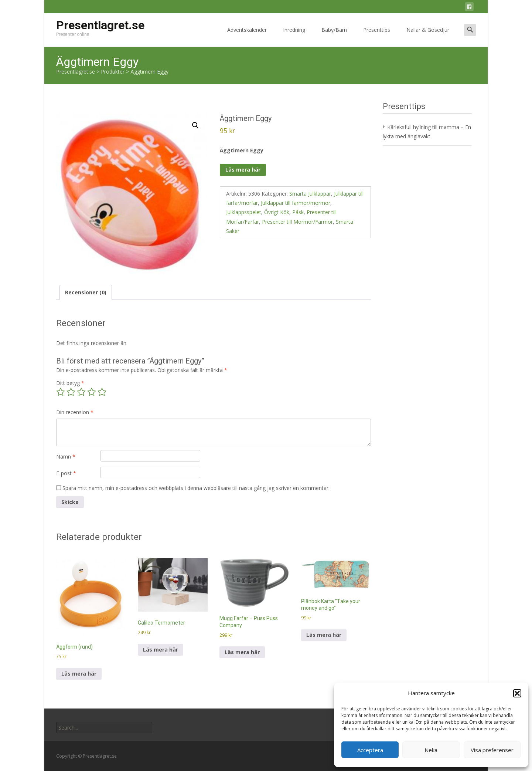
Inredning (294, 36)
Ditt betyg (70, 383)
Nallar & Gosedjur (428, 36)
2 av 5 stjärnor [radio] (71, 392)
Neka (431, 750)
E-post (66, 473)
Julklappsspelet (244, 212)
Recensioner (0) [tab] (86, 292)
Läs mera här (243, 170)
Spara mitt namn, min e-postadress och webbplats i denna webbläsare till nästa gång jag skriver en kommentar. (196, 488)
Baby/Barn (334, 36)
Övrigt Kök (277, 212)
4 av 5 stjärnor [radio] (92, 392)
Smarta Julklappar (310, 194)
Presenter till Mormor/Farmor (297, 222)
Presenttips (377, 36)
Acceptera (370, 750)
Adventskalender (247, 36)
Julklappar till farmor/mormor (296, 203)
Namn (66, 456)
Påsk (298, 212)
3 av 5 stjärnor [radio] (81, 392)
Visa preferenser (492, 750)
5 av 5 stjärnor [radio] (102, 392)
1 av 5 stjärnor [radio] (61, 392)
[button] (517, 693)
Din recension (75, 412)
